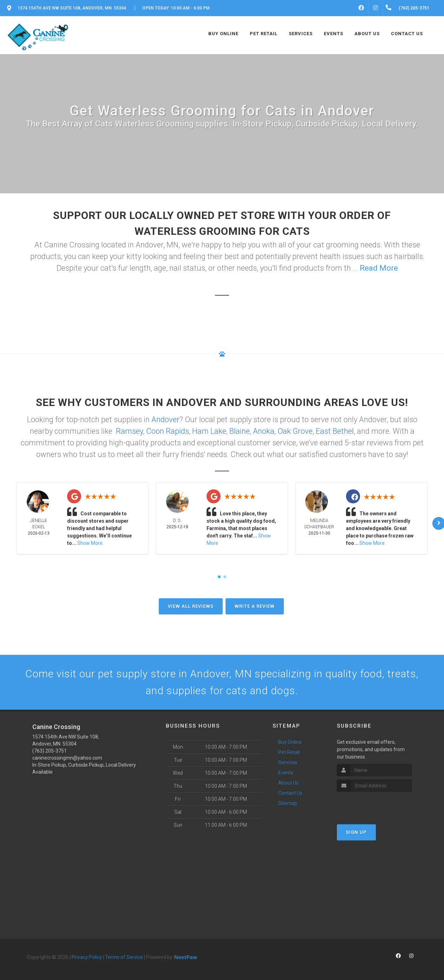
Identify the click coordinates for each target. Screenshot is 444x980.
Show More (90, 543)
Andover (165, 420)
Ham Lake (209, 431)
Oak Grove (295, 431)
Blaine (240, 431)
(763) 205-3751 (50, 751)
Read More (379, 268)
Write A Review (255, 606)
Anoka (264, 431)
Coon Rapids (168, 431)
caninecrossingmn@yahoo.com (67, 758)
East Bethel (335, 431)
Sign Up (356, 832)
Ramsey (129, 431)
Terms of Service (124, 957)
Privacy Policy (87, 957)
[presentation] (374, 805)
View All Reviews (191, 606)
